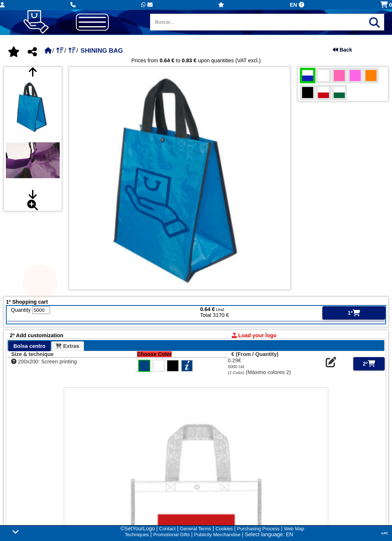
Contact (167, 529)
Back (342, 50)
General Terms (195, 529)
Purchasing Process (258, 529)
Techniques (137, 535)
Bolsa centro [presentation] (29, 346)
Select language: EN (269, 534)
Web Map (294, 529)
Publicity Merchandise (217, 535)
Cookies (224, 529)
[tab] (29, 346)
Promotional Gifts (171, 535)
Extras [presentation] (67, 346)
